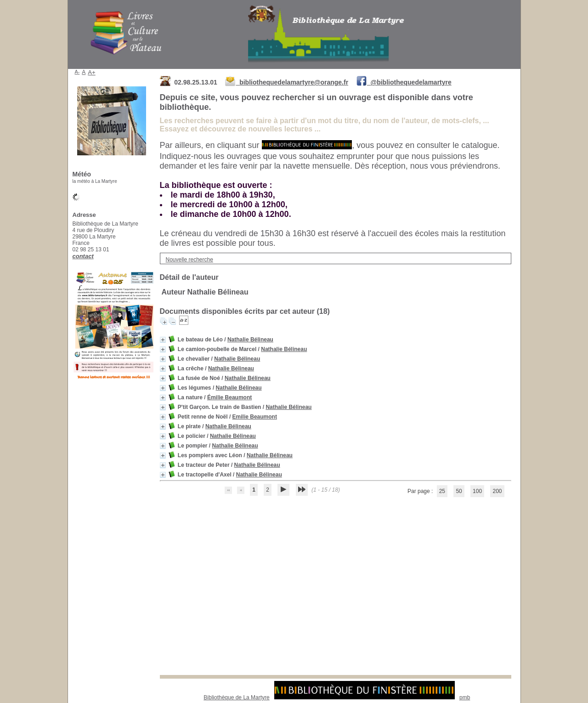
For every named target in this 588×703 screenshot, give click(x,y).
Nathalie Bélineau (250, 340)
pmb (465, 697)
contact (83, 256)
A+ (92, 72)
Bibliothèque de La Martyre (236, 697)
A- (77, 72)
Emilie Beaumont (255, 417)
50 (459, 491)
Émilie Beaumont (229, 397)
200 (497, 491)
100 (477, 491)
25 (442, 491)
